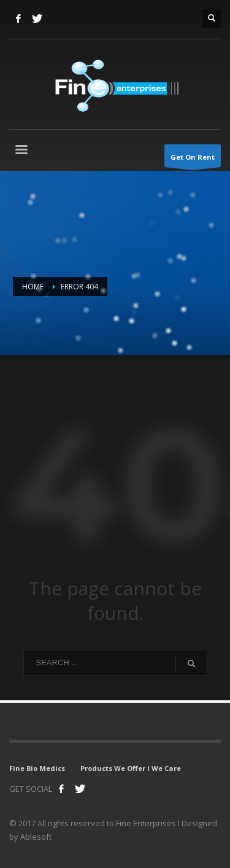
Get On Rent (193, 160)
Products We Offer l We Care (131, 768)
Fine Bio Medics (37, 768)
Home (33, 287)
